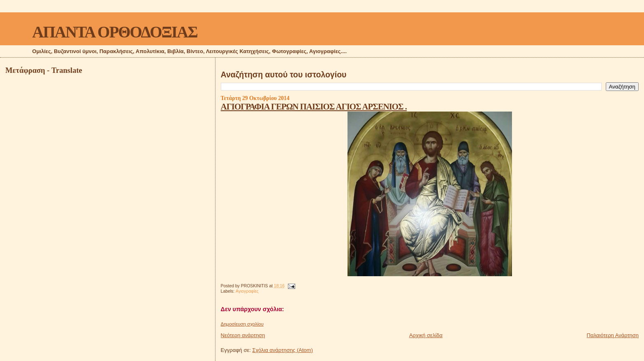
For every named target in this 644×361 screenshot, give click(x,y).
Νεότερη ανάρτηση (243, 335)
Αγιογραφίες (247, 291)
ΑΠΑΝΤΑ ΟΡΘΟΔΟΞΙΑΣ (115, 32)
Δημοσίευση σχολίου (242, 324)
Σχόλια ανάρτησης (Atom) (283, 350)
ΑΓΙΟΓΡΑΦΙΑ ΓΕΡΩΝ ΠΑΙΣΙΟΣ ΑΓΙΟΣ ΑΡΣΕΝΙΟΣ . (314, 106)
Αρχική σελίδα (426, 335)
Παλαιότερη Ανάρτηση (613, 335)
